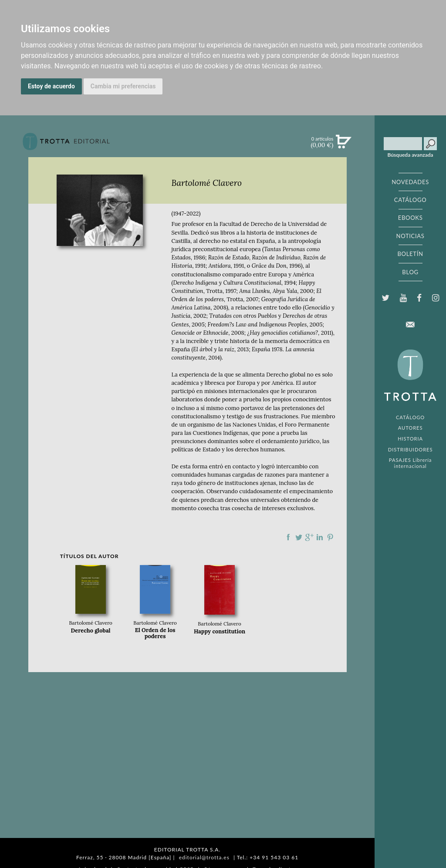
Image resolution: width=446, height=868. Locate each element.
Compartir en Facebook (288, 537)
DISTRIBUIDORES (411, 449)
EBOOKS (411, 218)
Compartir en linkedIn (320, 537)
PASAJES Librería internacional (410, 463)
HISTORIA (410, 439)
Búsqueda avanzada (411, 155)
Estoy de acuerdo (51, 86)
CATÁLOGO (411, 200)
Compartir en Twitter (299, 537)
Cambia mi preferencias (123, 86)
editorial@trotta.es (204, 857)
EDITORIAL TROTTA (410, 377)
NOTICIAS (410, 236)
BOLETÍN (410, 254)
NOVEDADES (410, 182)
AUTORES (411, 428)
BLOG (410, 272)
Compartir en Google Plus (309, 537)
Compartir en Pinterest (330, 537)
